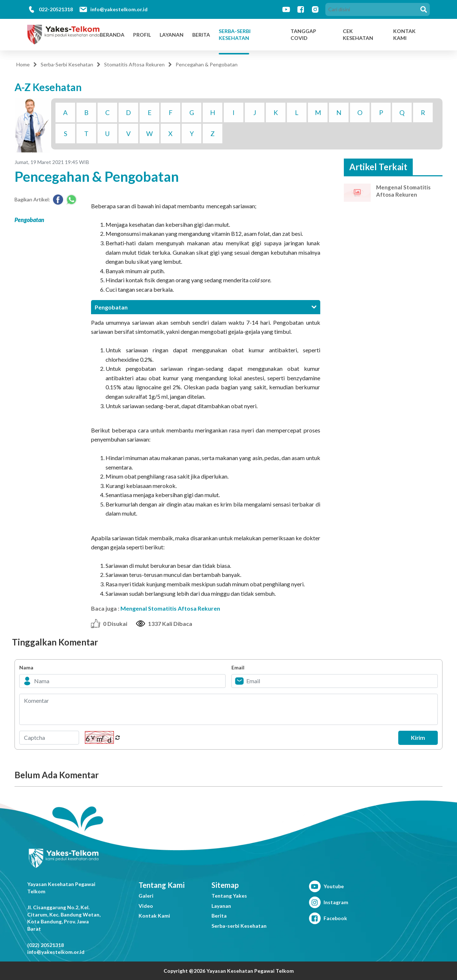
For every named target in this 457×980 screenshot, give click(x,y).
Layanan (172, 35)
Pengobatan (29, 220)
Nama (26, 667)
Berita (201, 35)
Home (23, 64)
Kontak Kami (154, 916)
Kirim (415, 738)
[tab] (206, 307)
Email (238, 667)
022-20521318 (56, 9)
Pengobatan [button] (206, 307)
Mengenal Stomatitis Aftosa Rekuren (170, 608)
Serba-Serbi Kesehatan (235, 35)
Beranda (112, 35)
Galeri (146, 896)
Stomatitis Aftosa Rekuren (134, 64)
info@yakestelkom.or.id (119, 9)
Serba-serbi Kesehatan (239, 926)
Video (146, 906)
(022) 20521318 (46, 945)
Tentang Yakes (229, 896)
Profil (142, 35)
